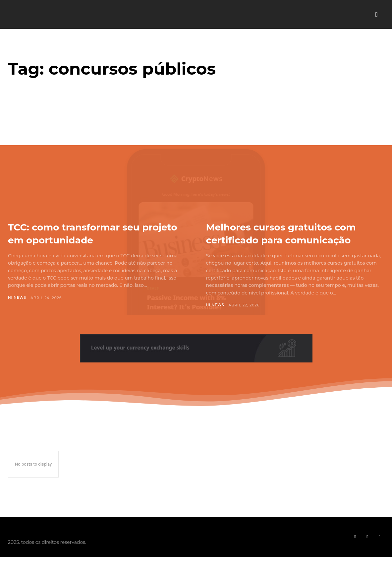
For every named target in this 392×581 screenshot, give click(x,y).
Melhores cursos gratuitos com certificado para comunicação (282, 239)
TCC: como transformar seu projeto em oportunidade (88, 233)
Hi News (17, 298)
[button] (376, 15)
